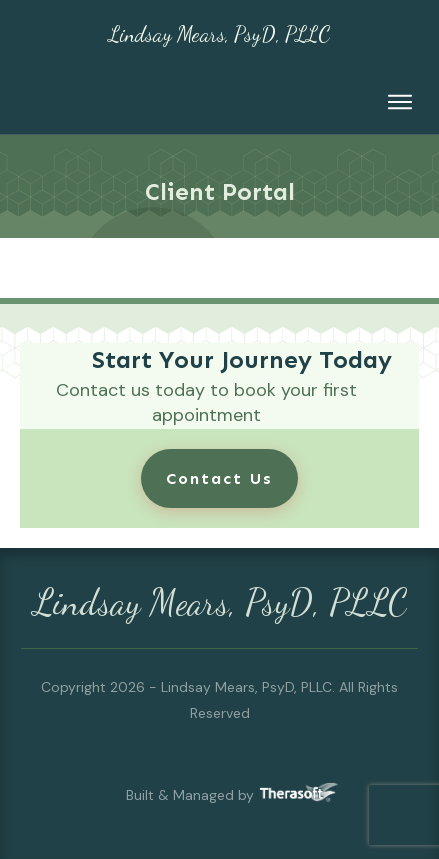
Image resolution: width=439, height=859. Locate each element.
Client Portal (220, 191)
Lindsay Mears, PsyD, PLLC (219, 34)
